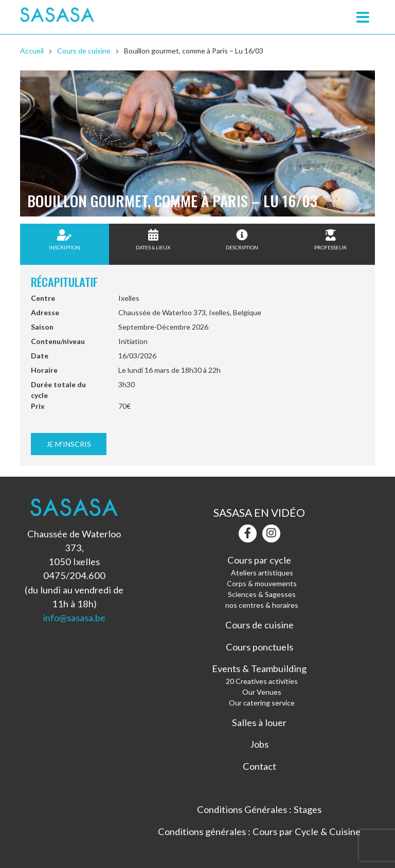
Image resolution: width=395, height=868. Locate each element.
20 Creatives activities (262, 681)
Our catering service (262, 703)
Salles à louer (259, 722)
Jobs (259, 744)
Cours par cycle (259, 560)
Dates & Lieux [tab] (153, 240)
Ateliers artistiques (262, 573)
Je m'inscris (69, 444)
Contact (259, 766)
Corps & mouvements (262, 583)
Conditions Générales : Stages (259, 809)
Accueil (32, 51)
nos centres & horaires (262, 605)
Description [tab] (242, 240)
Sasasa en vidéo (259, 512)
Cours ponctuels (259, 647)
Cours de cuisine (84, 51)
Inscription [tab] (65, 240)
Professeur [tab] (330, 240)
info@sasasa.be (74, 618)
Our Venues (262, 692)
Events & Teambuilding (259, 668)
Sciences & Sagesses (262, 594)
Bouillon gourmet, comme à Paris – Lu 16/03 (194, 51)
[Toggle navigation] (363, 17)
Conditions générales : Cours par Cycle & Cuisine (259, 831)
